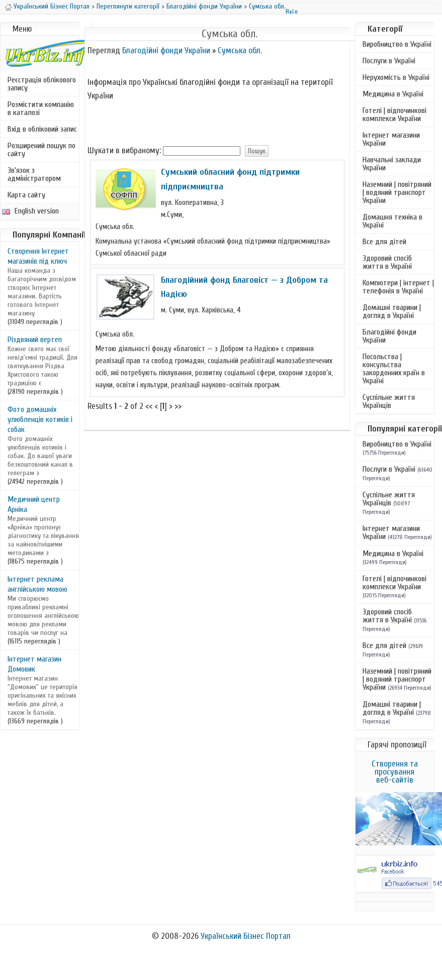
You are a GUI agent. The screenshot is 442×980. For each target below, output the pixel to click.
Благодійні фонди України (204, 6)
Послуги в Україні (389, 61)
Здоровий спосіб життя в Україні (387, 262)
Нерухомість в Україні (396, 77)
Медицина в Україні (393, 94)
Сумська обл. (267, 6)
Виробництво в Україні (397, 44)
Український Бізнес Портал (52, 6)
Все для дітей (384, 242)
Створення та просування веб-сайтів (395, 772)
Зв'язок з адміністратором (34, 174)
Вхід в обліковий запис (42, 129)
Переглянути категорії (128, 6)
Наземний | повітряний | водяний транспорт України (397, 192)
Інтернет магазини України (391, 139)
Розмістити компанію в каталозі (41, 108)
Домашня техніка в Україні (392, 221)
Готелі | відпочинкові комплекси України (394, 115)
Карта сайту (26, 195)
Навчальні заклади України (392, 164)
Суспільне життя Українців (389, 401)
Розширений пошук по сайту (41, 150)
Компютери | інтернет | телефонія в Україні (398, 287)
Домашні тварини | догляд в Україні (392, 311)
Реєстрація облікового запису (42, 84)
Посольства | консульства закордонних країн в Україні (394, 369)
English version (30, 211)
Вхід (292, 12)
